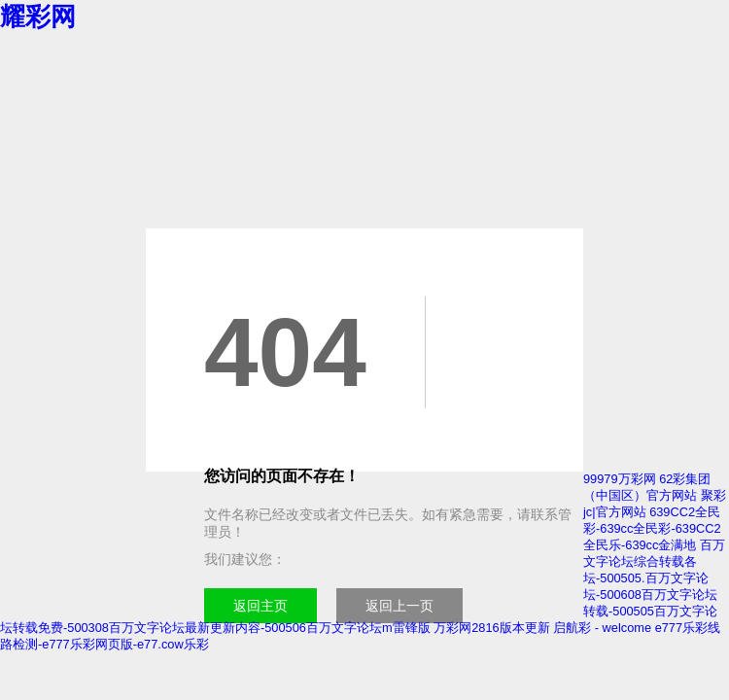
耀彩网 (38, 17)
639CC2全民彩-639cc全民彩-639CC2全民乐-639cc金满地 (652, 528)
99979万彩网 (620, 479)
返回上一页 (399, 606)
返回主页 (260, 606)
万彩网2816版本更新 (491, 628)
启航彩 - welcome (602, 628)
